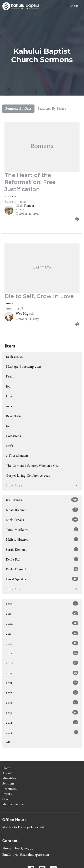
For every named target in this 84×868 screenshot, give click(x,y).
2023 (42, 633)
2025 (42, 614)
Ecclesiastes (14, 357)
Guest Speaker (42, 579)
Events (7, 794)
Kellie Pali (42, 559)
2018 (42, 683)
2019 (42, 673)
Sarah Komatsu (42, 550)
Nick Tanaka (42, 520)
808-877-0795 (24, 848)
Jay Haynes (42, 500)
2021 (42, 653)
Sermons (8, 784)
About (7, 773)
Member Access (13, 804)
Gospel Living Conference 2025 (28, 476)
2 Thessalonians (17, 456)
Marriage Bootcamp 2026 (24, 367)
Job (8, 387)
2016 (42, 703)
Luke (9, 396)
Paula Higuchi (42, 569)
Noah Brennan (42, 510)
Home (7, 768)
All (8, 742)
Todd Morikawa (42, 530)
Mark (9, 446)
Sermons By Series (52, 109)
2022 (42, 643)
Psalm (10, 376)
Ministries (9, 778)
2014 (42, 723)
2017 (42, 693)
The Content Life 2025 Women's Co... (32, 466)
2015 (42, 713)
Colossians (13, 436)
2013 (42, 732)
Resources (9, 789)
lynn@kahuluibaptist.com (31, 855)
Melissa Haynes (42, 540)
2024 (42, 623)
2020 (42, 663)
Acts (9, 406)
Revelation (13, 416)
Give (5, 799)
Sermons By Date (18, 109)
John (9, 426)
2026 (42, 604)
